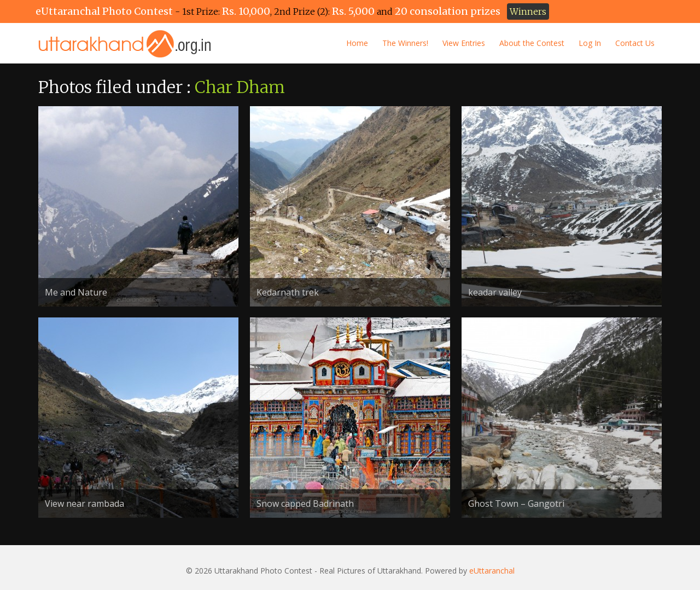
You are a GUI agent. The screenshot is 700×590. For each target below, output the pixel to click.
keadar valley (495, 292)
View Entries (464, 43)
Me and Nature (76, 292)
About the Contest (532, 43)
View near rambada (84, 504)
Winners (528, 11)
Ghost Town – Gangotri (516, 504)
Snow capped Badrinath (305, 504)
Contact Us (635, 43)
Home (357, 43)
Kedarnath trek (288, 292)
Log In (590, 43)
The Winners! (405, 43)
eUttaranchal (492, 571)
